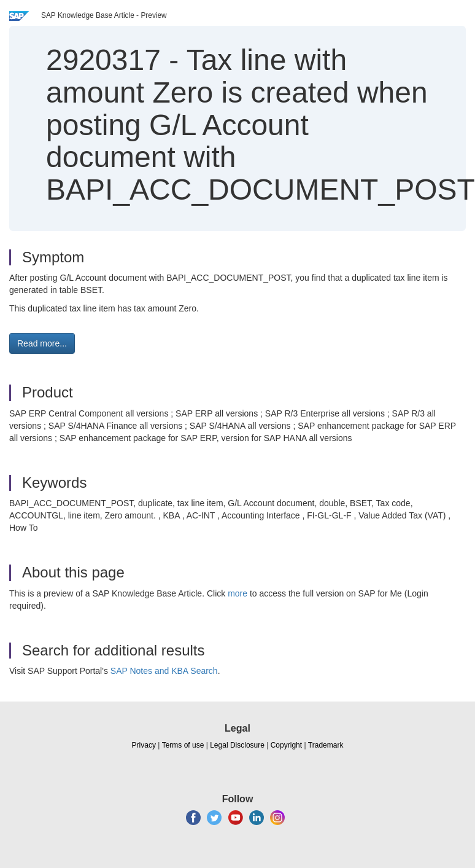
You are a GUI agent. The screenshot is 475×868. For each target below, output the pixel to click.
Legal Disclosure (237, 745)
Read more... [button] (42, 343)
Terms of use (183, 745)
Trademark (326, 745)
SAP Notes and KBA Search (164, 671)
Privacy (144, 745)
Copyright (286, 745)
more (237, 593)
